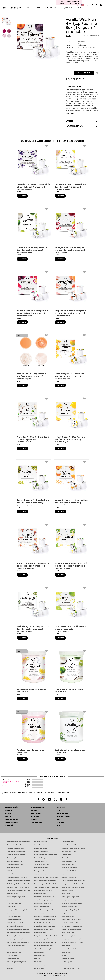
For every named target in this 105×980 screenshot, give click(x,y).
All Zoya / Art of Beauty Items (71, 968)
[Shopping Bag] (101, 5)
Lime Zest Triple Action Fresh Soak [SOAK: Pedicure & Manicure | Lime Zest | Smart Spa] (45, 884)
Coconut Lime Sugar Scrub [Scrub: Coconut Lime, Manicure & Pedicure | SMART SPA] (15, 845)
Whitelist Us (35, 816)
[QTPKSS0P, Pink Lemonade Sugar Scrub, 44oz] (34, 731)
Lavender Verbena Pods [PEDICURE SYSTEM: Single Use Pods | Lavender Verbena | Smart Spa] (15, 861)
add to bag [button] (82, 73)
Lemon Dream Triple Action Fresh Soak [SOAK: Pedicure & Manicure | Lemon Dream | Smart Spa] (73, 887)
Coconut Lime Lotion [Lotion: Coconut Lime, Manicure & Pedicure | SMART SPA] (41, 842)
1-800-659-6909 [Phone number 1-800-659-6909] (36, 822)
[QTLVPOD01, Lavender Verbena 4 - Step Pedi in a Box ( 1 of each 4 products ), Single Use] (34, 167)
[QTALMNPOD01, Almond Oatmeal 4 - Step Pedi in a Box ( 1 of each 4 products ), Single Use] (34, 546)
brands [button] (38, 8)
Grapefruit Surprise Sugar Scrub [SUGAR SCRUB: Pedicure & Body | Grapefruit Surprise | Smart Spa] (72, 903)
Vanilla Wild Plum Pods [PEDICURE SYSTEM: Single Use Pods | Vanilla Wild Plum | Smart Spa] (42, 864)
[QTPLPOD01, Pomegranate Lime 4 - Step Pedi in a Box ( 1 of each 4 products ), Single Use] (71, 230)
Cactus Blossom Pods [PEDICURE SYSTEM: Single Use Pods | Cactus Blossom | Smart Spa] (41, 861)
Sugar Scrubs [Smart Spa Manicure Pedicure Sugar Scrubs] (11, 900)
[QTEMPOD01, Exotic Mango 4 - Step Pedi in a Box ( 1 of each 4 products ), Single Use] (71, 356)
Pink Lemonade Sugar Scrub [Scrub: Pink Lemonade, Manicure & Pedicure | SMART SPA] (16, 851)
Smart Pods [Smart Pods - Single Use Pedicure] (38, 962)
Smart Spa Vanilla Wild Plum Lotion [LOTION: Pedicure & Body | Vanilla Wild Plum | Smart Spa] (46, 942)
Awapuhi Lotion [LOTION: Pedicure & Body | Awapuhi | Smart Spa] (39, 952)
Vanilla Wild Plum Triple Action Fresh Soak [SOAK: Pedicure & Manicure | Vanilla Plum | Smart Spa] (73, 881)
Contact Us (8, 810)
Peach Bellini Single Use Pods (16, 855)
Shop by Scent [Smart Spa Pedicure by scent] (66, 858)
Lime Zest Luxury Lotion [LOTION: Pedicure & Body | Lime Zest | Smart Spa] (42, 939)
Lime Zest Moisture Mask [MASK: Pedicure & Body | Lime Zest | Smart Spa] (15, 926)
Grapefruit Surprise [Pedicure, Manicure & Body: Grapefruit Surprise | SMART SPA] (68, 959)
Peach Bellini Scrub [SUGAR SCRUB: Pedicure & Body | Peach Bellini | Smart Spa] (40, 894)
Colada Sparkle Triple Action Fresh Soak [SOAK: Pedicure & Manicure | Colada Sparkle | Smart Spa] (19, 881)
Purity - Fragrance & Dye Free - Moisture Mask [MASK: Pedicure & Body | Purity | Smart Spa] (19, 933)
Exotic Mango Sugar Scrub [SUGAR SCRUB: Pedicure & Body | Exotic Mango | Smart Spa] (43, 903)
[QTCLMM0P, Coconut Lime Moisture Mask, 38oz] (71, 671)
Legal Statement (36, 813)
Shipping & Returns (11, 819)
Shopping (34, 819)
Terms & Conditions (11, 822)
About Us (34, 810)
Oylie (58, 825)
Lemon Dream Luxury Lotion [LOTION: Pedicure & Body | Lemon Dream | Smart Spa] (16, 946)
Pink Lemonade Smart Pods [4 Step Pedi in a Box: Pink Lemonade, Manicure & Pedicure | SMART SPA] (16, 848)
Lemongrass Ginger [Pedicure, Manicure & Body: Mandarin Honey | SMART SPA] (68, 916)
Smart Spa (60, 822)
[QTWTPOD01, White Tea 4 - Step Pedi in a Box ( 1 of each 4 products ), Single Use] (34, 420)
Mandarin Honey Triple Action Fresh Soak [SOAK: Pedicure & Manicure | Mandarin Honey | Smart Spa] (19, 887)
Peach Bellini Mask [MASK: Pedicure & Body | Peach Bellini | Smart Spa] (40, 933)
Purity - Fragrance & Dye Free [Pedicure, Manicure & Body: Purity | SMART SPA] (16, 962)
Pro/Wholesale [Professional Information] (68, 8)
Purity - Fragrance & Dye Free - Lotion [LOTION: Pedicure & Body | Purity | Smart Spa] (46, 936)
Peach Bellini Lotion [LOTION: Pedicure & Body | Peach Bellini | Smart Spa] (68, 933)
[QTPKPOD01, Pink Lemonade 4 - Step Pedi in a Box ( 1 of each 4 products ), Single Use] (71, 167)
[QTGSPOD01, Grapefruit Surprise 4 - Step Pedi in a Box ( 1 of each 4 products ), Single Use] (71, 293)
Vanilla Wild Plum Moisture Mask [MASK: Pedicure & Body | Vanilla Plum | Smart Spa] (45, 923)
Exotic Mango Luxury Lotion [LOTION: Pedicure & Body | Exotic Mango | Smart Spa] (16, 939)
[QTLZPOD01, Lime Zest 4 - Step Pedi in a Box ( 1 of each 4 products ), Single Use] (71, 609)
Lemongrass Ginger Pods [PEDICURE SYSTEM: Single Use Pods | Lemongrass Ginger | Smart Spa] (15, 864)
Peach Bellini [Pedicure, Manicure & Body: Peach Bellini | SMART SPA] (66, 894)
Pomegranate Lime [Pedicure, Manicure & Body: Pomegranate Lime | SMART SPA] (13, 959)
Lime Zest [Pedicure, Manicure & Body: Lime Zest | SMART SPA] (37, 959)
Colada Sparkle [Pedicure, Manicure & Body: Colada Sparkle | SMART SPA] (39, 968)
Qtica (59, 819)
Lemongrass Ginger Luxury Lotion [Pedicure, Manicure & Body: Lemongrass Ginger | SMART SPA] (18, 910)
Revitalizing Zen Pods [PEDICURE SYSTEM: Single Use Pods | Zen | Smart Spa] (14, 858)
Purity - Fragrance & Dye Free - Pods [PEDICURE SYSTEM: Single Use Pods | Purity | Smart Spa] (46, 855)
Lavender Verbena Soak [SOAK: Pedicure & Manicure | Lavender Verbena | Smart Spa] (69, 877)
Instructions (81, 126)
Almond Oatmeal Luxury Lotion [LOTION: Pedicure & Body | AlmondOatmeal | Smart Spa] (44, 949)
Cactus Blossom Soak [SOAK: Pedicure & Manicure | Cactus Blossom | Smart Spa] (41, 874)
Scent (81, 121)
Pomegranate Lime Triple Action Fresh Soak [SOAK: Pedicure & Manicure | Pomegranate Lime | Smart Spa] (73, 884)
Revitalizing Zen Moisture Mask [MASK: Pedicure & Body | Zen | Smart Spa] (72, 929)
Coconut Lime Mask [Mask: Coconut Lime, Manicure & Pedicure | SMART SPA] (68, 842)
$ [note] (19, 192)
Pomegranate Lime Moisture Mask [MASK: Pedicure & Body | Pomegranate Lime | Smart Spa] (72, 926)
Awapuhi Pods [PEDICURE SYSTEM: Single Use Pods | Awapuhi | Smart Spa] (66, 855)
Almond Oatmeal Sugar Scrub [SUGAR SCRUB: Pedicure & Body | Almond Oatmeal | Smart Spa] (44, 910)
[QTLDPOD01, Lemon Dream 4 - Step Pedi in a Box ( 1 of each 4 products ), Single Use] (71, 420)
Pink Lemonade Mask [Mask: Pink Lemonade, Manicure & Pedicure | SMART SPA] (41, 851)
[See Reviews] (91, 35)
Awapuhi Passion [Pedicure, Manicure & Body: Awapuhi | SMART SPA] (40, 955)
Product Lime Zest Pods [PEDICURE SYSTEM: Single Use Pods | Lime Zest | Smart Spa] (69, 871)
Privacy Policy (9, 825)
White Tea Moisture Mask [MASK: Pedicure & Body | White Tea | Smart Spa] (15, 923)
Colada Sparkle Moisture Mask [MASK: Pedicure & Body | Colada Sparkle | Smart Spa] (71, 920)
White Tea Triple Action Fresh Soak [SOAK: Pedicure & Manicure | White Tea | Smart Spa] (45, 881)
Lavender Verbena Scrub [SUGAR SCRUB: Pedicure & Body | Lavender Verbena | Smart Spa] (69, 907)
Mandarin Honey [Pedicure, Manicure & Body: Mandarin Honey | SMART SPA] (40, 858)
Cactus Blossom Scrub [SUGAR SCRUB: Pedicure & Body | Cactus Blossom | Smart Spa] (14, 913)
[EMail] (80, 79)
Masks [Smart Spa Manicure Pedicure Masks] (9, 949)
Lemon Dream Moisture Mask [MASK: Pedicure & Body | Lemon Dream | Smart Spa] (44, 929)
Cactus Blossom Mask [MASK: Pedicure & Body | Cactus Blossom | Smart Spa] (14, 916)
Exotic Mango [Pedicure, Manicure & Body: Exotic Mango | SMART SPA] (66, 946)
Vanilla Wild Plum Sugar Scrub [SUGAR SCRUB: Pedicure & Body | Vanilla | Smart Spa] (44, 897)
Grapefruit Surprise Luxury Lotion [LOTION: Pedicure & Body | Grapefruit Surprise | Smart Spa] (72, 942)
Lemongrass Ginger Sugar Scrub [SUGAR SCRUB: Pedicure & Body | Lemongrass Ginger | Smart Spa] (72, 910)
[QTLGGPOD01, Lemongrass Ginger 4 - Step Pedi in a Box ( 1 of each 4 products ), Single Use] (71, 546)
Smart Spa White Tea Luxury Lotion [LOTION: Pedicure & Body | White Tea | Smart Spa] (18, 942)
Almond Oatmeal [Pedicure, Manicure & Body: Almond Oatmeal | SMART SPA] (40, 965)
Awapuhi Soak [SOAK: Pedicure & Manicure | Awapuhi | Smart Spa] (12, 874)
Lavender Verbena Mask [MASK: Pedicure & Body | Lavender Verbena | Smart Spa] (15, 920)
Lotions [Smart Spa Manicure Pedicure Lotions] (64, 955)
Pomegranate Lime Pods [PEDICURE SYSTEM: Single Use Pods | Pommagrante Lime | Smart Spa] (42, 871)
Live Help (8, 813)
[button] (13, 8)
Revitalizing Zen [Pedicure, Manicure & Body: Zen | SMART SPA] (67, 962)
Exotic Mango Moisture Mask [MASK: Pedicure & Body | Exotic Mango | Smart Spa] (71, 923)
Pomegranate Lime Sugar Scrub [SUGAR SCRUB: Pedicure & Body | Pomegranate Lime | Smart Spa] (72, 900)
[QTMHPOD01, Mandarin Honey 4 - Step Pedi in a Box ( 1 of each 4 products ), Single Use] (71, 483)
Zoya (58, 810)
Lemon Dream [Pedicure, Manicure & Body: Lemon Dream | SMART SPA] (66, 952)
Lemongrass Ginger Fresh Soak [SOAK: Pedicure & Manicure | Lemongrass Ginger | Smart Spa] (17, 877)
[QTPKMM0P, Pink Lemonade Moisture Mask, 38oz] (34, 671)
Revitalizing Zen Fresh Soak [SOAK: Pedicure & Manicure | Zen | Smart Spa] (43, 890)
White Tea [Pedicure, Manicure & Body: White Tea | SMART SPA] (10, 968)
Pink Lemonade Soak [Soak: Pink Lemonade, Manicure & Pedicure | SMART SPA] (41, 848)
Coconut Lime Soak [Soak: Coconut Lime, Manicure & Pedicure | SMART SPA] (40, 845)
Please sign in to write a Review (10, 782)
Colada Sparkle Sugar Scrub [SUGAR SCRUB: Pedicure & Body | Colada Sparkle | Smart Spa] (70, 897)
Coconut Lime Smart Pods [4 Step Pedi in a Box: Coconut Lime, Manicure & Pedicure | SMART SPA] (70, 845)
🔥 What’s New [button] (51, 8)
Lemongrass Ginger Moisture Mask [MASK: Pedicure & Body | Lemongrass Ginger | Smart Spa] (45, 916)
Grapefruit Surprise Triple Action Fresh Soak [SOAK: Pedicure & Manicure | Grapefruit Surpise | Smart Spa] (46, 887)
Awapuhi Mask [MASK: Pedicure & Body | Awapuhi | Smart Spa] (66, 913)
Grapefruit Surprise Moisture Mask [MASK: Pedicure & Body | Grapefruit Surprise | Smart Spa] (18, 929)
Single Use (75, 44)
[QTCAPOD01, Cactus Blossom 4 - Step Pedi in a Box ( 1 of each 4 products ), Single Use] (34, 483)
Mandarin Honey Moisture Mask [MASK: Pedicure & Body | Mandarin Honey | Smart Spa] (44, 926)
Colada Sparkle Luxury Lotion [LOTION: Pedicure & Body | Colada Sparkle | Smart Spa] (44, 946)
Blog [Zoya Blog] (80, 8)
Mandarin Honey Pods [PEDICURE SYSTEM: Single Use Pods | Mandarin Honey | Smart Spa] (41, 868)
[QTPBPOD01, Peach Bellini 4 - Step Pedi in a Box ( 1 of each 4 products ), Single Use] (34, 356)
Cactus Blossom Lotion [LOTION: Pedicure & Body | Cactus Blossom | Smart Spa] (14, 952)
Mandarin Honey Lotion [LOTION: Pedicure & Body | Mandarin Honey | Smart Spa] (69, 936)
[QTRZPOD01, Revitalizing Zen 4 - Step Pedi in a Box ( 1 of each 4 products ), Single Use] (34, 609)
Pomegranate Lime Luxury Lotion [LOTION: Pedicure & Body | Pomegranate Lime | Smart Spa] (72, 939)
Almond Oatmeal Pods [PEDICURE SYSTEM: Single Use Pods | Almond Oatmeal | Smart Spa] (69, 861)
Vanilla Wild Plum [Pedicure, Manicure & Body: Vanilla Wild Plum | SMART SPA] (67, 965)
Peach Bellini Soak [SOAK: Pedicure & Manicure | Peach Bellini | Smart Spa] (13, 894)
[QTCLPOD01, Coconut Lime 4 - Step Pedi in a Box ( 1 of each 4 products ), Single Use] (34, 230)
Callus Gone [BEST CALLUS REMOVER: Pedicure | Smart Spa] (11, 965)
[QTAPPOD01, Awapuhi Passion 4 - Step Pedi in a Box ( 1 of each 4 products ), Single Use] (34, 293)
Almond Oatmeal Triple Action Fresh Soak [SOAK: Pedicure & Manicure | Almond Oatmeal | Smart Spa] (46, 877)
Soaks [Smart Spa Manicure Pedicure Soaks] (64, 874)
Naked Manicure (62, 813)
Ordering (8, 816)
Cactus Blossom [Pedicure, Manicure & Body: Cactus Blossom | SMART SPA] (12, 955)
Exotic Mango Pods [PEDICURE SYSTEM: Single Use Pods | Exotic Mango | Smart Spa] (13, 868)
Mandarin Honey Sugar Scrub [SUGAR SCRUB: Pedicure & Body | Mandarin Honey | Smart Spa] (44, 900)
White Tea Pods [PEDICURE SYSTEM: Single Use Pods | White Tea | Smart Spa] (12, 871)
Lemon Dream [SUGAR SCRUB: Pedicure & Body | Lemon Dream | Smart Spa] (12, 907)
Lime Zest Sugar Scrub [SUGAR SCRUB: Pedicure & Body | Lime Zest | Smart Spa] (14, 903)
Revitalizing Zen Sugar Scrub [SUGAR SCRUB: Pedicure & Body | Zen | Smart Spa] (16, 897)
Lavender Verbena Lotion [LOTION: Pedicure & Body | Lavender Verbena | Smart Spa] (70, 949)
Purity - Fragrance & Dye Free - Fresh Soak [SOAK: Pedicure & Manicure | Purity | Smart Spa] (19, 890)
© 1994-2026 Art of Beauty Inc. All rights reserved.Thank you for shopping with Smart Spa (53, 975)
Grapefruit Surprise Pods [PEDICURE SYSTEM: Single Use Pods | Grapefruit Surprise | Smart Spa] (69, 868)
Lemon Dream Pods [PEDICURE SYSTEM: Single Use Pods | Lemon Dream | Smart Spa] (68, 864)
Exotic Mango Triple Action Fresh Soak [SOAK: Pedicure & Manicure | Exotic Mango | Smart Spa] (19, 884)
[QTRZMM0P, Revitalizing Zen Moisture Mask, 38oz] (71, 731)
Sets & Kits (70, 114)
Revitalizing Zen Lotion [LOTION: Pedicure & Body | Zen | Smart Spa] (14, 936)
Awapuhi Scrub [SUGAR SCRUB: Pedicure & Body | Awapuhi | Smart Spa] (39, 913)
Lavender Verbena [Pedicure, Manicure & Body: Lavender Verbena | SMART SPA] (67, 890)
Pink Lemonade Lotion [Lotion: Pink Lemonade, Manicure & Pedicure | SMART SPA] (69, 851)
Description (73, 87)
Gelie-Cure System (63, 816)
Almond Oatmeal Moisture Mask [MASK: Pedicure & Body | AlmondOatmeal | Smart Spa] (45, 920)
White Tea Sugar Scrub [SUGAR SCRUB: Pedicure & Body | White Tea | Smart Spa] (41, 907)
